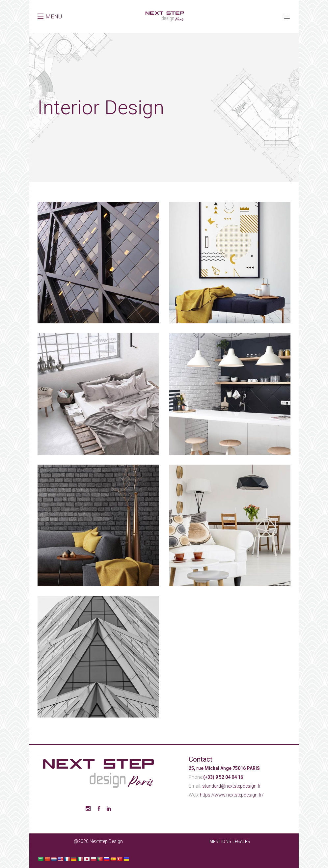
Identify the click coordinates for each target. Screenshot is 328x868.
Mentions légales (230, 841)
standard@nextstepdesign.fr (232, 786)
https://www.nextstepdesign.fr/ (232, 795)
